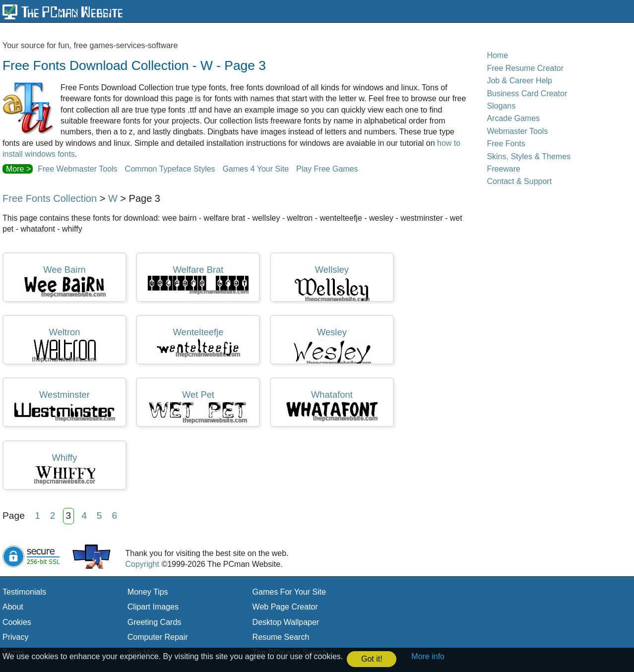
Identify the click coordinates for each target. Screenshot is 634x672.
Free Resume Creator (525, 68)
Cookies (17, 622)
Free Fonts (506, 144)
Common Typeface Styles (170, 169)
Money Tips (148, 592)
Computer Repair (158, 637)
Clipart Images (153, 607)
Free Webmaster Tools (77, 169)
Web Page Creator (285, 607)
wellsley (332, 283)
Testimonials (24, 592)
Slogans (501, 106)
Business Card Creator (527, 93)
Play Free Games (327, 169)
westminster (64, 406)
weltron (64, 345)
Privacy (15, 637)
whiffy (65, 469)
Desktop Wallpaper (286, 622)
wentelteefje (198, 342)
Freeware (504, 169)
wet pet (198, 407)
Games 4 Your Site (256, 169)
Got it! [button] (372, 659)
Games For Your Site (289, 592)
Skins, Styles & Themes (529, 156)
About (13, 607)
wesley (332, 346)
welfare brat (198, 280)
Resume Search (281, 637)
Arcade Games (513, 118)
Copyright (142, 564)
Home (497, 55)
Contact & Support (519, 181)
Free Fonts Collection (50, 198)
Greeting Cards (155, 622)
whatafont (332, 406)
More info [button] (428, 656)
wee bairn (64, 281)
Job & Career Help (519, 81)
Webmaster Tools (517, 131)
